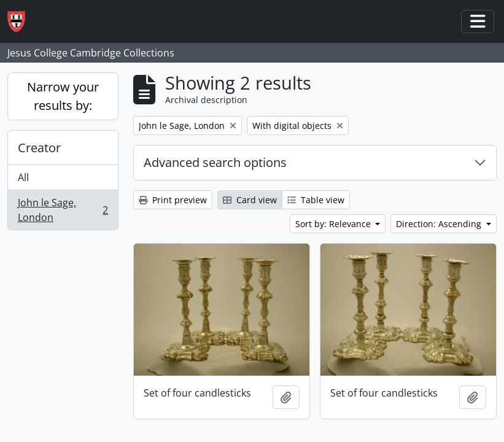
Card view (250, 200)
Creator (39, 148)
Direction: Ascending (440, 224)
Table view (316, 200)
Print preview (173, 200)
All (23, 177)
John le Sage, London (63, 210)
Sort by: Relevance (334, 224)
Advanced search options (215, 162)
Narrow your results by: (63, 96)
